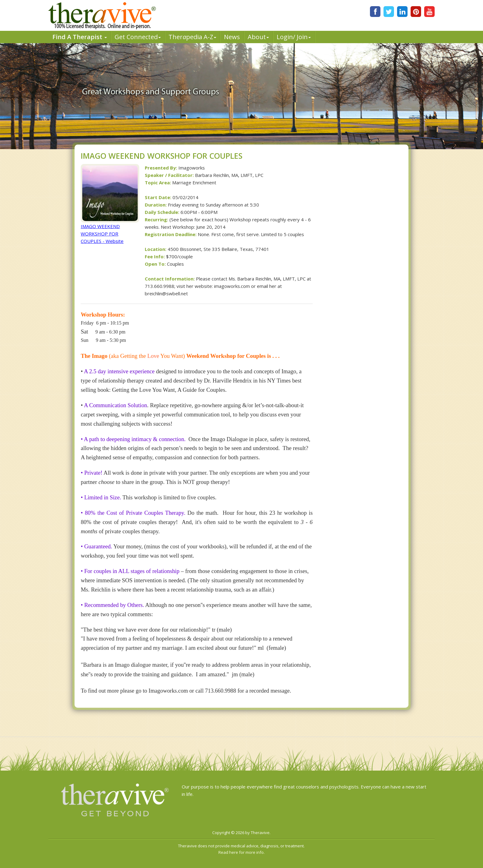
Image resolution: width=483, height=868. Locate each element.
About (258, 37)
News (232, 37)
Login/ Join (294, 37)
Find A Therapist (80, 37)
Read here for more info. (241, 852)
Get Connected (138, 37)
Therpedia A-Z (192, 37)
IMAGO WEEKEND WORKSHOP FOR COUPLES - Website (102, 234)
